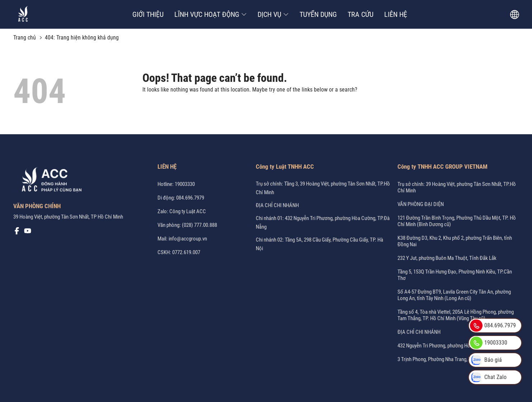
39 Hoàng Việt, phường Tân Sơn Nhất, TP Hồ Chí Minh (68, 217)
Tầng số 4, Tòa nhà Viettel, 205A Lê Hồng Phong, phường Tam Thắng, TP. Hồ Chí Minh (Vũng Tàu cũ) (456, 315)
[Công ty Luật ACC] (23, 15)
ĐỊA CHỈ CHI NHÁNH (277, 205)
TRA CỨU (361, 14)
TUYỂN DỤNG (318, 14)
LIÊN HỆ (396, 14)
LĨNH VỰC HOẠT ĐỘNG (211, 14)
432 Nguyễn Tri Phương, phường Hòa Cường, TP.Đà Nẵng (456, 346)
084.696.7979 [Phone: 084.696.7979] (190, 198)
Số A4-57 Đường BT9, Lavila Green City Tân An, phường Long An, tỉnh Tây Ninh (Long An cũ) (454, 295)
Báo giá (486, 360)
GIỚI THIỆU (148, 14)
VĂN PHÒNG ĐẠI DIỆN (421, 204)
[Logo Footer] (49, 181)
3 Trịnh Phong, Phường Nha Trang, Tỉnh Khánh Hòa (449, 359)
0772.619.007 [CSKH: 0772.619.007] (186, 252)
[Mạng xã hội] (17, 233)
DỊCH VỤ (273, 14)
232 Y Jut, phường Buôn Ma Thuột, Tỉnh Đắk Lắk (447, 258)
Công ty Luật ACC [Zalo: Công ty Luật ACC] (188, 211)
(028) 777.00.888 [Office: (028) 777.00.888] (199, 225)
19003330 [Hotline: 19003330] (185, 184)
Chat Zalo (488, 377)
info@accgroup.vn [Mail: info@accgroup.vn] (188, 239)
